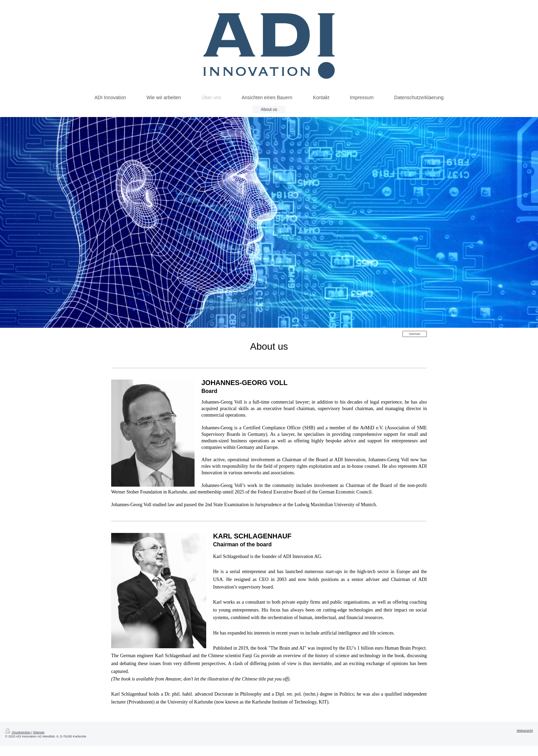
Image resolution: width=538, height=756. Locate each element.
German (415, 334)
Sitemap (39, 732)
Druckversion (18, 732)
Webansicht (525, 731)
